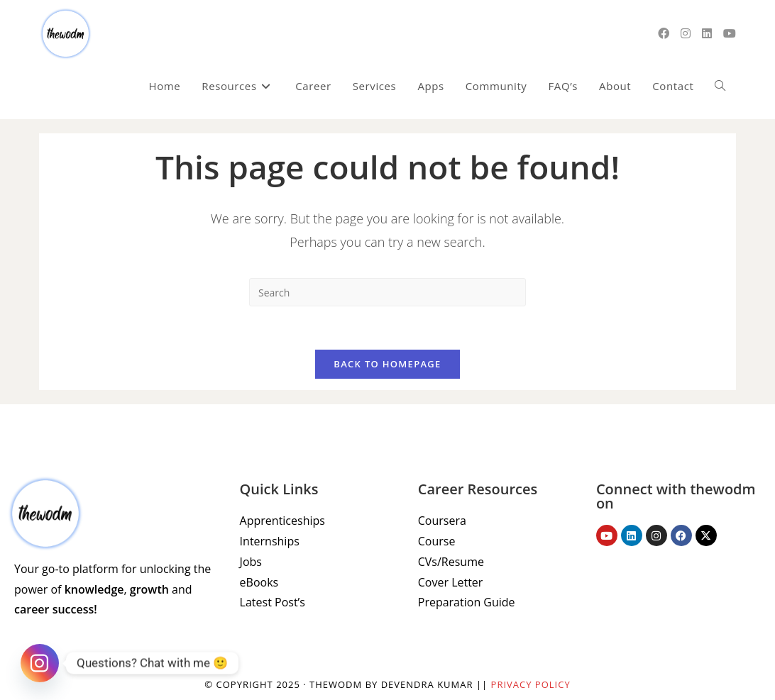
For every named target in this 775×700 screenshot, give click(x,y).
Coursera (442, 521)
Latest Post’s (273, 602)
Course (437, 541)
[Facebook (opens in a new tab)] (664, 33)
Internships (270, 541)
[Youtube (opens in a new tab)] (730, 33)
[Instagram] (40, 663)
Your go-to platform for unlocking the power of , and (112, 589)
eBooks (259, 582)
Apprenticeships (282, 521)
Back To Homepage (387, 364)
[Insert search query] (387, 292)
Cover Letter (451, 582)
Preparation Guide (467, 602)
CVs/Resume (451, 562)
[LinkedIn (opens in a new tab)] (707, 33)
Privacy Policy (531, 684)
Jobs (251, 562)
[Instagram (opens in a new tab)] (686, 33)
